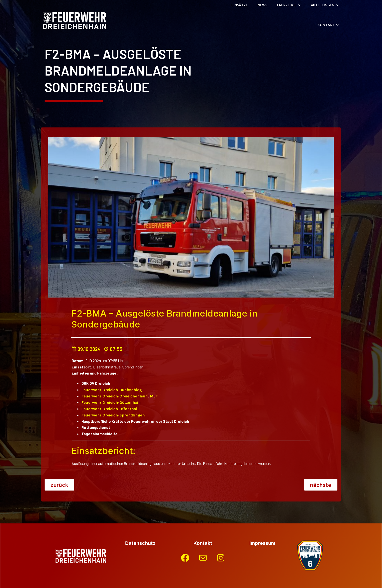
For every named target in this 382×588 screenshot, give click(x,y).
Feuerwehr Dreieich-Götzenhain (111, 402)
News (262, 5)
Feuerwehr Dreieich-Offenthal (109, 409)
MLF (154, 396)
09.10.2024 (86, 349)
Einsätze (240, 5)
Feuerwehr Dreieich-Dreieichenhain (115, 396)
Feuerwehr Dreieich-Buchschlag (112, 390)
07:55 (113, 349)
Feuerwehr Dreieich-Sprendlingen (113, 415)
